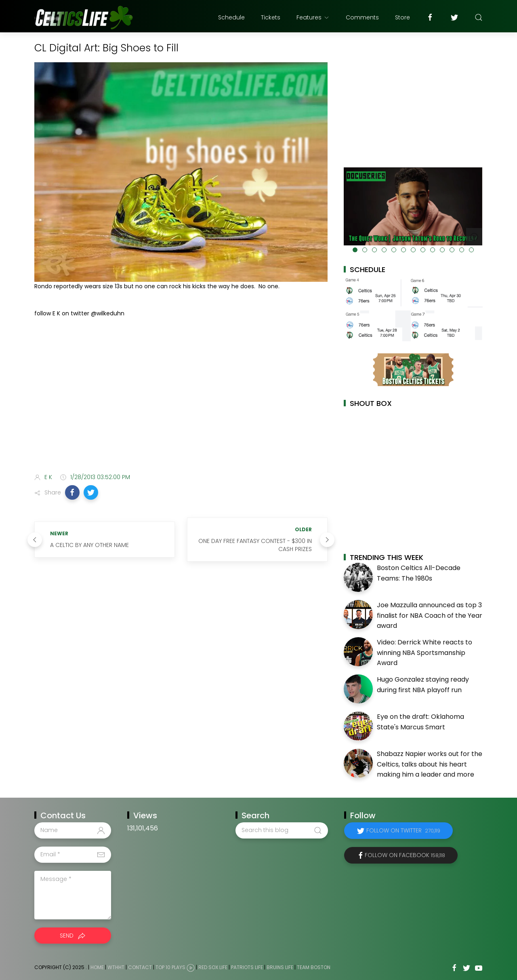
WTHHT (116, 967)
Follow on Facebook (405, 855)
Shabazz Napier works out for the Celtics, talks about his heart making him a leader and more (430, 764)
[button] (72, 492)
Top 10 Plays (170, 967)
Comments (362, 17)
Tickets (271, 17)
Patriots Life (247, 967)
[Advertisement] (181, 403)
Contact (140, 967)
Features (313, 17)
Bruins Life (280, 967)
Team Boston (314, 967)
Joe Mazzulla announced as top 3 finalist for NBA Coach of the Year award (430, 615)
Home (97, 967)
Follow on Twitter (403, 830)
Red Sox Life (213, 967)
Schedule (231, 17)
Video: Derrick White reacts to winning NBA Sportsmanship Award (425, 653)
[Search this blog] (282, 830)
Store (402, 17)
